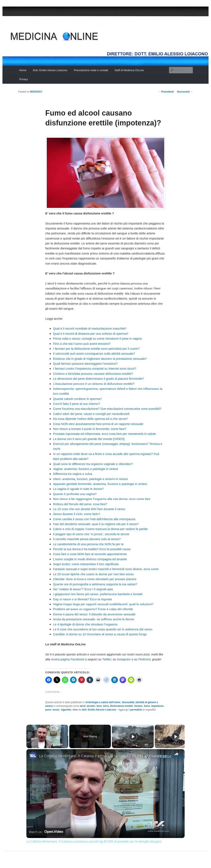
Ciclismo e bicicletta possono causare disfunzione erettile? (93, 374)
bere (99, 706)
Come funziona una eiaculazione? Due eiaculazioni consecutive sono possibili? (107, 409)
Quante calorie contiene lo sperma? (77, 399)
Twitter (107, 659)
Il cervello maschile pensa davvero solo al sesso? (87, 539)
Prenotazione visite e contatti (91, 70)
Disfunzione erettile (121, 706)
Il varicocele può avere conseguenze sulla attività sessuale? (94, 354)
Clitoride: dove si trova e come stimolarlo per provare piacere (95, 579)
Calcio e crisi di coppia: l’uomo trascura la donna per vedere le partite (100, 529)
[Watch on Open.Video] (46, 832)
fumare (138, 706)
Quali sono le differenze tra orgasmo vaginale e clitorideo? (93, 464)
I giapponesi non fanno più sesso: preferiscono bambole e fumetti (98, 594)
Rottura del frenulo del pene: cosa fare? (80, 504)
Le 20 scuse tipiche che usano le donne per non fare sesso (93, 574)
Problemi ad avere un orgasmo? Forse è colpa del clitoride (93, 609)
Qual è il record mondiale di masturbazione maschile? (90, 328)
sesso (56, 710)
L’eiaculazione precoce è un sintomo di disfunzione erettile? (94, 384)
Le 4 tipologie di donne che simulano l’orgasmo (85, 624)
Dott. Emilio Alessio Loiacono (50, 70)
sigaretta (66, 710)
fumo (147, 706)
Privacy (24, 79)
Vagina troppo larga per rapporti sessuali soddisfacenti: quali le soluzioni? (103, 604)
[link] (33, 756)
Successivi (185, 92)
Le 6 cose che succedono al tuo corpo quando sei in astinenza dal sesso (103, 629)
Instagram (124, 659)
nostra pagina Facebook (67, 659)
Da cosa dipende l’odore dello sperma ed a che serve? (90, 419)
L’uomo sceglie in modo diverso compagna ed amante (90, 559)
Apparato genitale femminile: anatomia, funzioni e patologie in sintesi (100, 484)
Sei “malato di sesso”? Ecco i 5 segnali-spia (83, 589)
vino (75, 710)
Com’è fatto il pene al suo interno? (76, 404)
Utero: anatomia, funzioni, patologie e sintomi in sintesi (90, 479)
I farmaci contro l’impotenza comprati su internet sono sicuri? (95, 369)
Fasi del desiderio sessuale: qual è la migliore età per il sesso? (96, 524)
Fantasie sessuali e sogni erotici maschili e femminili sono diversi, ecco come (106, 569)
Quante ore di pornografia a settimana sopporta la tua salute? (95, 584)
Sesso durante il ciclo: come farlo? (76, 514)
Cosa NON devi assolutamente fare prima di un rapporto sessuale (98, 424)
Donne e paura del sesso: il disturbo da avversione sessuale (94, 614)
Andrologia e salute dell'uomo (103, 702)
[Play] (133, 736)
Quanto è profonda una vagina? (75, 494)
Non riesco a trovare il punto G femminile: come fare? (90, 429)
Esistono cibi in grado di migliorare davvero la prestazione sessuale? (100, 359)
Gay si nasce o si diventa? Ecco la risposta (82, 599)
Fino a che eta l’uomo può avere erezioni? (82, 344)
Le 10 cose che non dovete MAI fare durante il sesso (89, 509)
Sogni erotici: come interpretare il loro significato (86, 564)
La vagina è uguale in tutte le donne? (78, 489)
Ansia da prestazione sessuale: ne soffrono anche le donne (93, 619)
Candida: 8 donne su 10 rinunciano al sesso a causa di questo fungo (100, 634)
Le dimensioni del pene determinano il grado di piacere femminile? (98, 379)
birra (106, 706)
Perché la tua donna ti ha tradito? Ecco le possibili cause (92, 549)
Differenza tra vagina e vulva (73, 474)
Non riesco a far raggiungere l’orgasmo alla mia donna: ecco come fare (102, 499)
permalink (136, 710)
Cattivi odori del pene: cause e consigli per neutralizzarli (91, 414)
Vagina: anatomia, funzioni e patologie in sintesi (86, 469)
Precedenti (166, 92)
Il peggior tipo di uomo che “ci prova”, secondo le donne (91, 534)
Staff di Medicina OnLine (129, 70)
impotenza (157, 706)
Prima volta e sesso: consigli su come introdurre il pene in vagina (97, 339)
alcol (83, 706)
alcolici (91, 706)
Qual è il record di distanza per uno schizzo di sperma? (91, 334)
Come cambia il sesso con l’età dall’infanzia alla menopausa (94, 519)
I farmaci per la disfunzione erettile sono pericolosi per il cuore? (96, 349)
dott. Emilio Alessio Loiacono (99, 710)
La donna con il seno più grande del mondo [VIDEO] (89, 439)
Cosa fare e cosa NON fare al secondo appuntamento (90, 554)
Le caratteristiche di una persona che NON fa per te (88, 544)
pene (48, 710)
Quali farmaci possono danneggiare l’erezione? (85, 364)
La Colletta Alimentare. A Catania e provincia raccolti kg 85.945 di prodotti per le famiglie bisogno (105, 756)
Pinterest (144, 659)
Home (23, 70)
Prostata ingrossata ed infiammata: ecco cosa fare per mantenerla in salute (104, 434)
